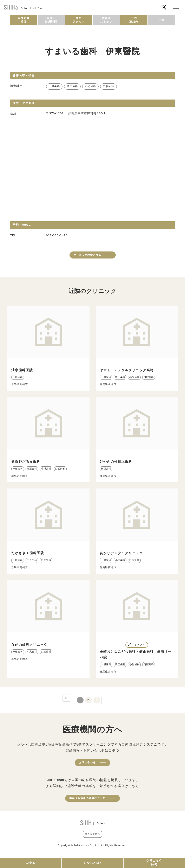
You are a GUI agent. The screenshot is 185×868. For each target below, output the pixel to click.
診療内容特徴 (24, 20)
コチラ (114, 750)
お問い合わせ (87, 762)
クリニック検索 (154, 863)
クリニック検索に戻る (87, 255)
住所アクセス (79, 20)
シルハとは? (92, 863)
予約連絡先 (134, 20)
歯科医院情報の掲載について (87, 798)
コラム (31, 863)
